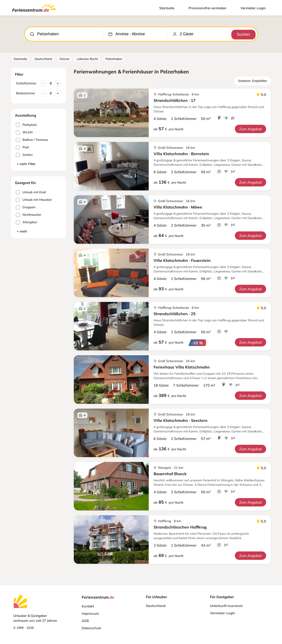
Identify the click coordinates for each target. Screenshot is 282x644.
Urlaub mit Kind (31, 192)
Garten (24, 155)
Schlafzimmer (26, 83)
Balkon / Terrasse (32, 140)
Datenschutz (92, 628)
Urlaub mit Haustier (34, 200)
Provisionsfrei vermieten (207, 8)
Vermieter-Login (253, 8)
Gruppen (26, 207)
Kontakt (88, 606)
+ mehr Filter (26, 164)
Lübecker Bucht (87, 59)
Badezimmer (26, 93)
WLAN (24, 132)
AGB (85, 621)
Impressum (90, 613)
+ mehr (22, 231)
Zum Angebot (250, 129)
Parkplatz (26, 125)
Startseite (167, 8)
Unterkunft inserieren (226, 606)
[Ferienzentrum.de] (34, 13)
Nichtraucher (29, 215)
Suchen (243, 34)
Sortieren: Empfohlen (252, 81)
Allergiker (26, 222)
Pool (22, 147)
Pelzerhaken (114, 59)
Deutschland (43, 59)
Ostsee (64, 59)
